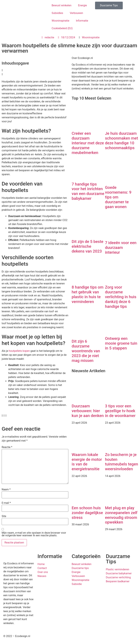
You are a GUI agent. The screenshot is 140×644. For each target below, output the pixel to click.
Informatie (82, 21)
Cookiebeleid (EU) (62, 28)
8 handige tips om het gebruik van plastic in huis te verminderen (88, 294)
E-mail (6, 503)
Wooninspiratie (60, 21)
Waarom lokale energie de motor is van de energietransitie (87, 462)
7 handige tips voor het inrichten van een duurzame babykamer (88, 191)
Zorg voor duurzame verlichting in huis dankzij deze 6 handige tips (121, 297)
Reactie (7, 447)
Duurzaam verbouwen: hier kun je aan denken (88, 411)
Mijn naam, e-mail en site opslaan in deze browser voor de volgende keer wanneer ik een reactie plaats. (34, 534)
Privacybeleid (79, 636)
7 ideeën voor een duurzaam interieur (121, 248)
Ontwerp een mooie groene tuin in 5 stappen (121, 343)
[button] (35, 70)
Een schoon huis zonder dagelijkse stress (87, 513)
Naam (6, 490)
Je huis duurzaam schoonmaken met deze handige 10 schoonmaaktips (122, 141)
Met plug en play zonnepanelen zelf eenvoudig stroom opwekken (121, 515)
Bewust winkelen (61, 5)
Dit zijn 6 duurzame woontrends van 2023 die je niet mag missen (86, 351)
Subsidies (57, 13)
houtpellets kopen (19, 351)
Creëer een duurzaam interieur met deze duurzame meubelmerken (88, 143)
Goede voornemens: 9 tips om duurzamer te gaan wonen (118, 197)
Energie (82, 5)
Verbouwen (76, 13)
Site (4, 516)
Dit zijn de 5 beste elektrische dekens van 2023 (87, 246)
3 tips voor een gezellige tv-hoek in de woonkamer (121, 411)
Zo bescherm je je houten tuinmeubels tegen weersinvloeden (122, 462)
